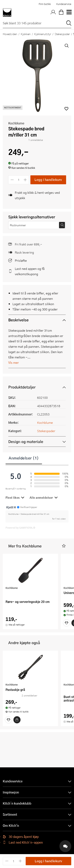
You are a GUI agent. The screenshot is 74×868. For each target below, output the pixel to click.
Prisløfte (21, 260)
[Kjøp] (17, 720)
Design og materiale (26, 442)
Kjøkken (26, 34)
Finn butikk (45, 4)
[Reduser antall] (12, 180)
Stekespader (62, 34)
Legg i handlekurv (48, 180)
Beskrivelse (18, 320)
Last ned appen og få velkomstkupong (30, 271)
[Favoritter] (67, 623)
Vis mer (14, 362)
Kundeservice (64, 4)
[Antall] (19, 180)
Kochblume (16, 123)
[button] (64, 546)
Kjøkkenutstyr (43, 34)
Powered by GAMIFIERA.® (20, 528)
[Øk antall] (25, 180)
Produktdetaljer (22, 387)
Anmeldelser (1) (24, 458)
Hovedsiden (10, 34)
